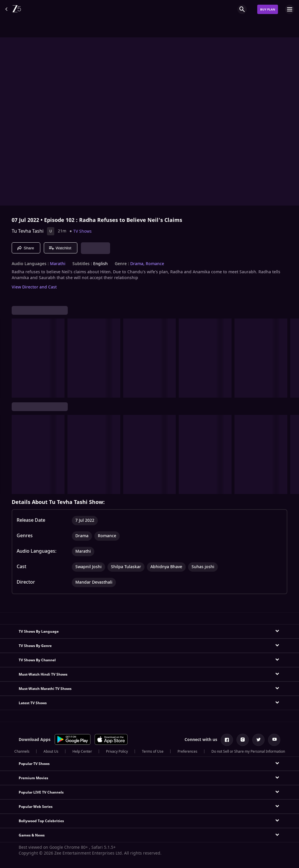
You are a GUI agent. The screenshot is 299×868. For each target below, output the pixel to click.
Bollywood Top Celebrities (41, 821)
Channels (22, 752)
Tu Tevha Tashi (28, 231)
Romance (155, 264)
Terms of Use (153, 752)
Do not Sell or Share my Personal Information (248, 752)
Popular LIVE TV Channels (41, 792)
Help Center (82, 752)
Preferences (187, 752)
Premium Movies (33, 778)
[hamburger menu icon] (290, 9)
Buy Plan (268, 9)
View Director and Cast (34, 287)
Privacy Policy (117, 752)
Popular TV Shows (34, 764)
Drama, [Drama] (137, 264)
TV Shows (82, 231)
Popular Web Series (36, 807)
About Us (51, 752)
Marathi (58, 264)
